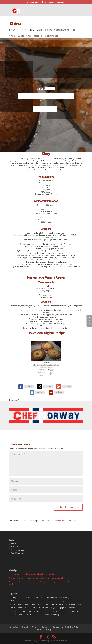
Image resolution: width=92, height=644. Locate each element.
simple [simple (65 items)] (44, 611)
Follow (29, 386)
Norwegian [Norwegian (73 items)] (44, 608)
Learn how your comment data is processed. (59, 521)
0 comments (51, 36)
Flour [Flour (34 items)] (33, 604)
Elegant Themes (41, 641)
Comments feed (18, 550)
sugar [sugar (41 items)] (63, 611)
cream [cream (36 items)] (70, 601)
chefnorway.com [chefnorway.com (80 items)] (17, 601)
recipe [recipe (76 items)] (23, 611)
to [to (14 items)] (78, 611)
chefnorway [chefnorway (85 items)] (52, 598)
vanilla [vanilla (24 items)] (21, 615)
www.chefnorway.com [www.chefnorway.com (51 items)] (54, 615)
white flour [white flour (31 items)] (38, 615)
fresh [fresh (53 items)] (40, 604)
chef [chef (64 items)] (43, 598)
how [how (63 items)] (79, 604)
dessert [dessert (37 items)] (78, 601)
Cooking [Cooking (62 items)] (61, 601)
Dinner (35, 627)
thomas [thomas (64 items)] (72, 611)
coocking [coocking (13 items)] (52, 601)
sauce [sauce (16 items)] (36, 611)
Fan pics (50, 630)
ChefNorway (19, 30)
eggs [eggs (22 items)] (27, 604)
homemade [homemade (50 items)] (70, 604)
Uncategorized (34, 36)
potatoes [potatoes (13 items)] (14, 611)
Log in (14, 544)
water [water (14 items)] (29, 615)
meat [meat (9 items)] (20, 608)
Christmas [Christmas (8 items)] (30, 601)
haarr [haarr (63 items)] (47, 604)
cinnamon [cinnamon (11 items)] (41, 601)
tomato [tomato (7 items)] (13, 615)
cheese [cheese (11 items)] (35, 598)
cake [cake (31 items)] (28, 598)
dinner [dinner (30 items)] (13, 604)
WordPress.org (17, 553)
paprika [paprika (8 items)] (63, 608)
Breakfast (14, 627)
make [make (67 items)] (13, 608)
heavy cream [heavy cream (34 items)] (58, 604)
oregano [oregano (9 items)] (54, 608)
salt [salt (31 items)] (29, 611)
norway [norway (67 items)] (34, 608)
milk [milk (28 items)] (26, 608)
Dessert (46, 627)
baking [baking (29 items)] (13, 598)
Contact (39, 630)
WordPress (64, 641)
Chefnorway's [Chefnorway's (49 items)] (65, 598)
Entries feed (16, 547)
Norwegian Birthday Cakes (66, 627)
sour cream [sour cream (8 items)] (54, 611)
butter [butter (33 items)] (21, 598)
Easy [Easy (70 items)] (20, 604)
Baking (49, 30)
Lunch (21, 36)
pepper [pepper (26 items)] (72, 608)
